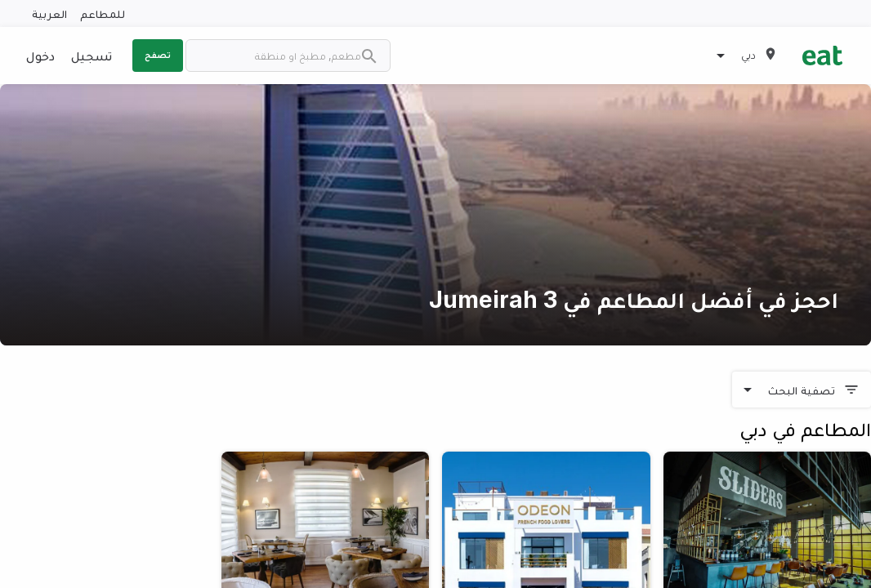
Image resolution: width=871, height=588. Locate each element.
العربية (49, 13)
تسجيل (92, 56)
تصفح (158, 55)
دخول (40, 56)
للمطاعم (103, 13)
